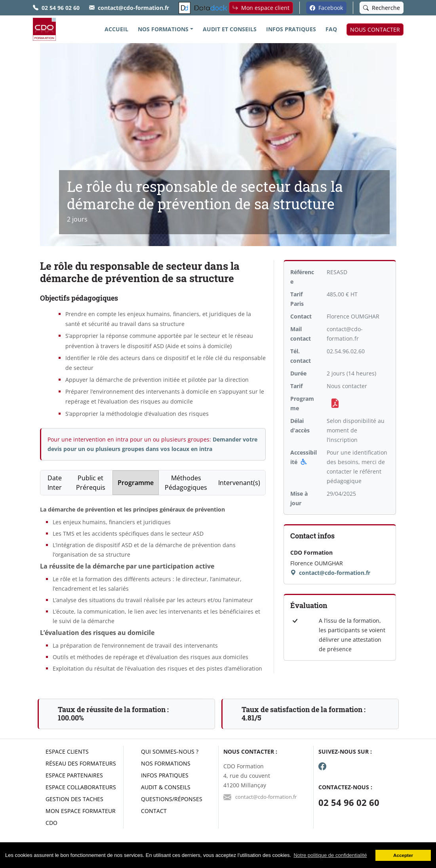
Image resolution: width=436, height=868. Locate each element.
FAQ (331, 29)
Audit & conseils (166, 787)
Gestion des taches (74, 799)
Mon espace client (261, 8)
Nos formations (166, 763)
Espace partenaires (74, 775)
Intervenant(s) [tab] (239, 483)
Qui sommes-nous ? (170, 751)
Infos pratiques (165, 775)
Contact (154, 811)
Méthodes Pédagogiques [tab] (186, 483)
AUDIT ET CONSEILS (230, 29)
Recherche (382, 8)
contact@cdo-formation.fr (133, 8)
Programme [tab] (136, 483)
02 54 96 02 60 (61, 8)
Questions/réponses (172, 799)
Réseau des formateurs (81, 763)
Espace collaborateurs (81, 787)
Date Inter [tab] (55, 483)
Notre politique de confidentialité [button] (330, 855)
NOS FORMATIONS (163, 29)
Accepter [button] (403, 855)
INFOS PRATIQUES (291, 29)
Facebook (326, 8)
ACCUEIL (116, 29)
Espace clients (67, 751)
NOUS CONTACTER (375, 29)
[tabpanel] (153, 589)
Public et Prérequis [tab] (91, 483)
